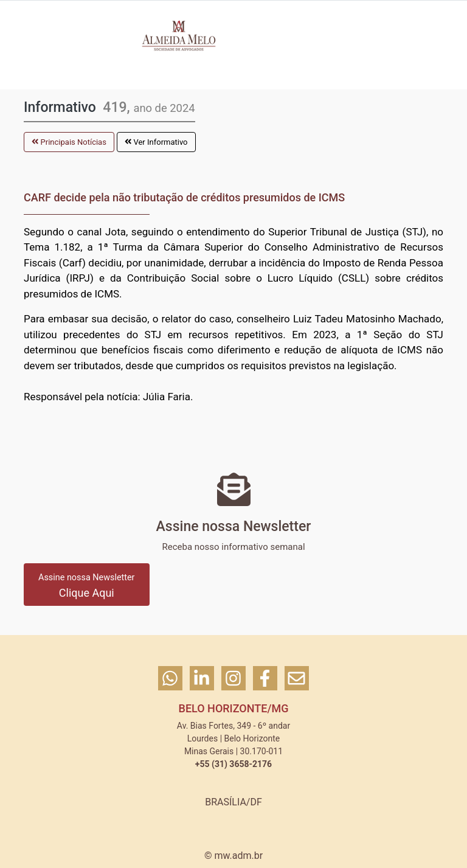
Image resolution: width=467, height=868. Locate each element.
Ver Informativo (156, 142)
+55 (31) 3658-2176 (233, 764)
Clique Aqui (87, 586)
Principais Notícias (69, 142)
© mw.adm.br (233, 856)
